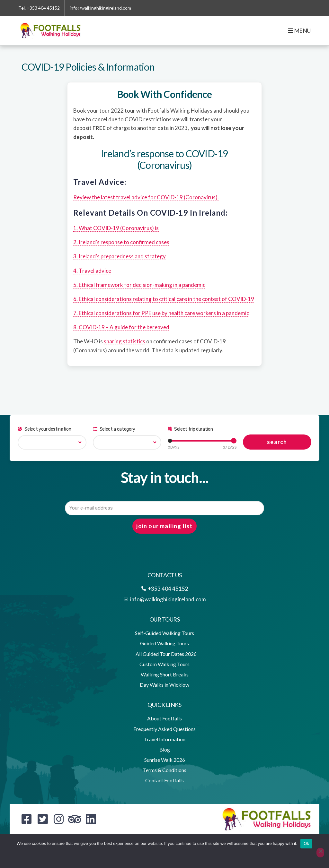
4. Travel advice (92, 271)
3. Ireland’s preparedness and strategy (120, 256)
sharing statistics (124, 341)
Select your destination (44, 429)
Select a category (114, 429)
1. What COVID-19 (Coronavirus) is (116, 228)
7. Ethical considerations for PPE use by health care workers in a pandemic (161, 313)
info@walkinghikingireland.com (100, 8)
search (277, 442)
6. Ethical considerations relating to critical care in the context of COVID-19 (164, 299)
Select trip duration (190, 429)
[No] (320, 853)
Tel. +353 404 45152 (39, 8)
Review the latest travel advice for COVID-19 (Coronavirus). (146, 197)
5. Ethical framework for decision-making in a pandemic (139, 285)
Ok (306, 843)
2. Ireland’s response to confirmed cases (121, 242)
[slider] (170, 441)
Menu (299, 30)
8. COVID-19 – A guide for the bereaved (121, 327)
